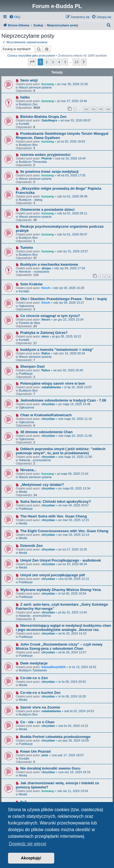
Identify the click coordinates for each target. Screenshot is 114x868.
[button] (32, 62)
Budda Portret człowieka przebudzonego (55, 737)
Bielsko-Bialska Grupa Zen (43, 117)
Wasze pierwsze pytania (35, 87)
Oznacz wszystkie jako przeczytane (31, 55)
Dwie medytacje (34, 663)
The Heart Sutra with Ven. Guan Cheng (54, 516)
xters (45, 336)
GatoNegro (49, 120)
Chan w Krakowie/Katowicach (46, 415)
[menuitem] (15, 17)
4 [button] (59, 62)
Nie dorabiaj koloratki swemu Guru (50, 768)
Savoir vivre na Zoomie (40, 707)
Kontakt (24, 124)
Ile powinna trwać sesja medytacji (49, 172)
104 (93, 109)
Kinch (46, 288)
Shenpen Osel (32, 366)
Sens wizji (29, 80)
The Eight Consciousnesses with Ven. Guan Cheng (64, 531)
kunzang (48, 84)
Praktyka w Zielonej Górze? (44, 333)
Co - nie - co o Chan (37, 722)
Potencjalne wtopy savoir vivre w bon (53, 383)
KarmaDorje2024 (54, 667)
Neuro (46, 319)
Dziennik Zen (31, 546)
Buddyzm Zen (28, 104)
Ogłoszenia (26, 306)
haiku (25, 97)
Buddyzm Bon (28, 145)
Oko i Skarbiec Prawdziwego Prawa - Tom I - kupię (64, 299)
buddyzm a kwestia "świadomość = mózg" (57, 350)
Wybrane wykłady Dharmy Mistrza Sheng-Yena (60, 590)
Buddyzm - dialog (31, 200)
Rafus (46, 353)
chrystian (48, 404)
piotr (45, 755)
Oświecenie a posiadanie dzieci (47, 210)
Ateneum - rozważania (34, 271)
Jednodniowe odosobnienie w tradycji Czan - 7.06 (63, 400)
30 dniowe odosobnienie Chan (46, 432)
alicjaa (46, 268)
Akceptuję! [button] (31, 858)
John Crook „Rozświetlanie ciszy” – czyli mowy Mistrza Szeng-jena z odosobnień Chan (59, 646)
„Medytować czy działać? (42, 485)
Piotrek (47, 158)
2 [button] (47, 62)
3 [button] (53, 62)
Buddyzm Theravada (33, 162)
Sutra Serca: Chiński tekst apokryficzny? (56, 502)
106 (108, 109)
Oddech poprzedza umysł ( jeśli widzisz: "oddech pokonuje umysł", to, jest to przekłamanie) (61, 451)
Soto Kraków (31, 284)
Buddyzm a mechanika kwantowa (49, 264)
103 (86, 109)
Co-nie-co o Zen (34, 678)
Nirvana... (28, 470)
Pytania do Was (29, 323)
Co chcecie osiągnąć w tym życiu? (50, 316)
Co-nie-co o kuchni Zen (40, 693)
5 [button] (65, 62)
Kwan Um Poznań (36, 751)
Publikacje (26, 374)
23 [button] (77, 62)
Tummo (27, 248)
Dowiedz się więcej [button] (28, 844)
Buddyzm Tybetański (33, 670)
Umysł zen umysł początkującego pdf (53, 575)
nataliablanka (51, 387)
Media (23, 492)
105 (101, 109)
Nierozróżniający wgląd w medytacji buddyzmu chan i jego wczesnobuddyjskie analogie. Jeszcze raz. (63, 628)
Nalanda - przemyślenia (35, 460)
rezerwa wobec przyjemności (45, 155)
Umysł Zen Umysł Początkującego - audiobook (61, 560)
